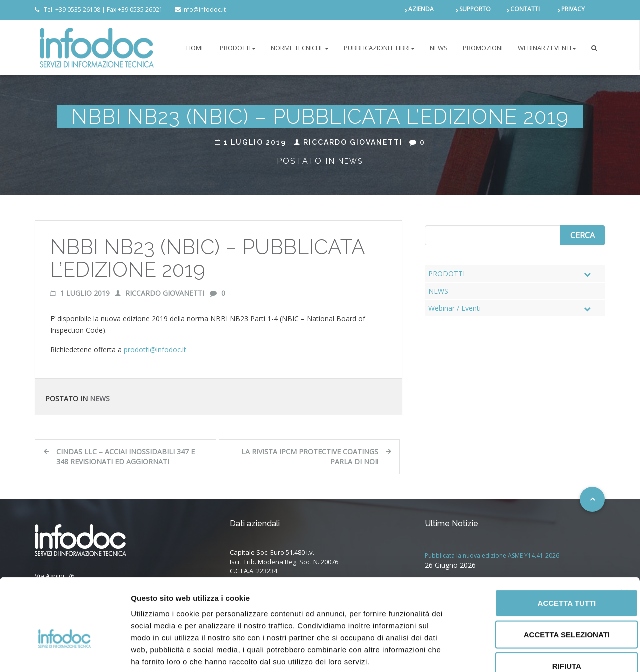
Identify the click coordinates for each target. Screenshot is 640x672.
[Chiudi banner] (624, 534)
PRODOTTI (238, 48)
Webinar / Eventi (547, 48)
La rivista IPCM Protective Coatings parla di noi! (310, 456)
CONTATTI (525, 10)
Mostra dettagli (526, 652)
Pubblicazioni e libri (379, 48)
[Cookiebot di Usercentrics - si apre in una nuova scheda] (65, 653)
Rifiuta (531, 607)
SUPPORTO (475, 10)
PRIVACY (573, 10)
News (351, 161)
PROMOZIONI (483, 48)
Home (196, 48)
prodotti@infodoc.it (155, 349)
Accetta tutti (531, 544)
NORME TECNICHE (300, 48)
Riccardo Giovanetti (349, 142)
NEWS (439, 48)
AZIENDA (421, 10)
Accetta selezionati (531, 576)
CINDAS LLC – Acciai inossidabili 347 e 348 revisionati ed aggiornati (126, 456)
